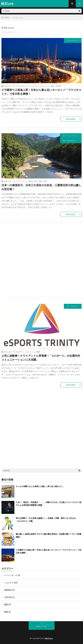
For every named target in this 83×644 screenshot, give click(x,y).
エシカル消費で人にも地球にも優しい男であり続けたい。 (40, 486)
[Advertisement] (41, 260)
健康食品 (8, 590)
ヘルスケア (74, 40)
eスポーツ (20, 352)
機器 (6, 604)
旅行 (53, 86)
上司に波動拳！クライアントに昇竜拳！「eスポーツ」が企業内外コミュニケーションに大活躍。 (41, 358)
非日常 (58, 86)
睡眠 (6, 612)
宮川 (36, 181)
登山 (45, 181)
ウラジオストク (22, 86)
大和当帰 (8, 597)
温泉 (41, 181)
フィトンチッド (72, 136)
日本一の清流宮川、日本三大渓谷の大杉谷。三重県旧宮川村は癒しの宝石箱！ (41, 187)
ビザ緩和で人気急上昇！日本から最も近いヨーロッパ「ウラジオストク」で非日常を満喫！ (41, 92)
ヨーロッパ (34, 86)
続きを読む (71, 119)
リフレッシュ (44, 86)
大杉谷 (30, 181)
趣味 (38, 352)
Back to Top (41, 626)
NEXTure (49, 638)
